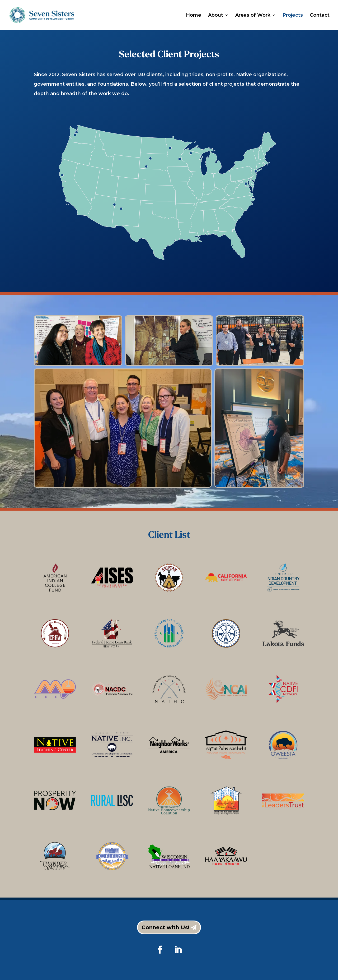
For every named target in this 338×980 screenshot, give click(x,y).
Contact (320, 16)
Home (194, 16)
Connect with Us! (166, 927)
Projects (293, 16)
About (216, 16)
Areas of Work (253, 16)
